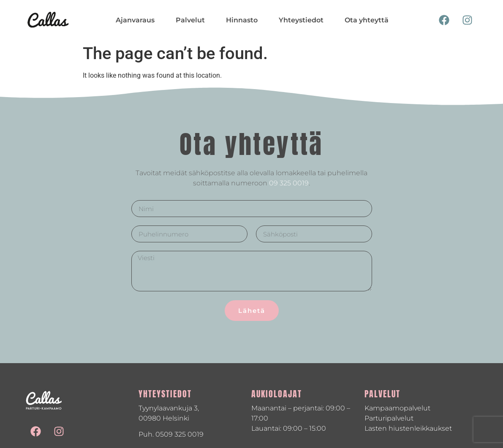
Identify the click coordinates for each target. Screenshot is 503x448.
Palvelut (190, 20)
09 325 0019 (289, 183)
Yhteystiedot (301, 20)
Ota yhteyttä (367, 20)
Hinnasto (242, 20)
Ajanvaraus (135, 20)
